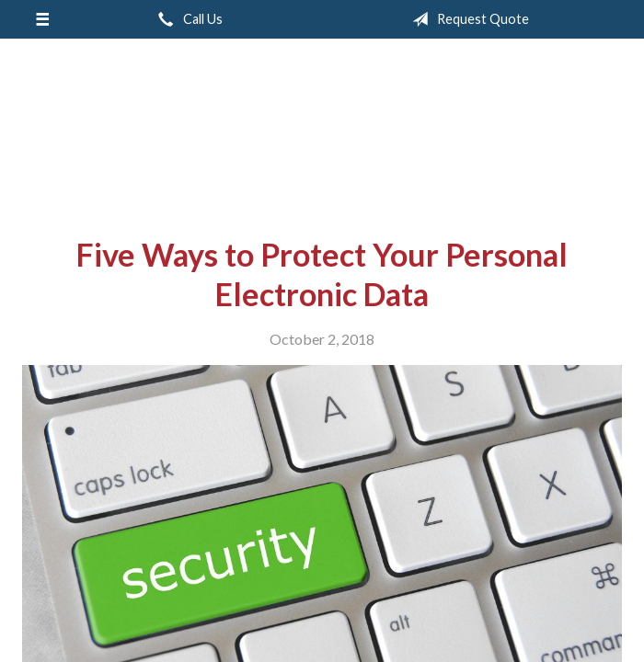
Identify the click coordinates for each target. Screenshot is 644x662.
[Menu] (42, 19)
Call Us (187, 19)
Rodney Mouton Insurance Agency (322, 131)
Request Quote (467, 19)
